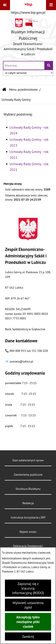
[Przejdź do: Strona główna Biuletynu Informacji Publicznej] (4, 90)
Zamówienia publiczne (28, 475)
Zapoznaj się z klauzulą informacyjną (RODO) (28, 588)
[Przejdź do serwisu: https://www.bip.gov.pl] (28, 8)
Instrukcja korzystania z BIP (28, 517)
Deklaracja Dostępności (28, 546)
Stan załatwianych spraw (28, 460)
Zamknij (28, 636)
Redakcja (28, 503)
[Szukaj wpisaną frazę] (49, 65)
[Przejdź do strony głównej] (28, 38)
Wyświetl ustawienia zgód (28, 605)
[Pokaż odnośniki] (5, 5)
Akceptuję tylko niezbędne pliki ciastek (28, 622)
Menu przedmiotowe (23, 90)
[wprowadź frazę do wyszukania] (24, 65)
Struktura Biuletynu (28, 489)
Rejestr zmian (28, 532)
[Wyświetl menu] (51, 5)
